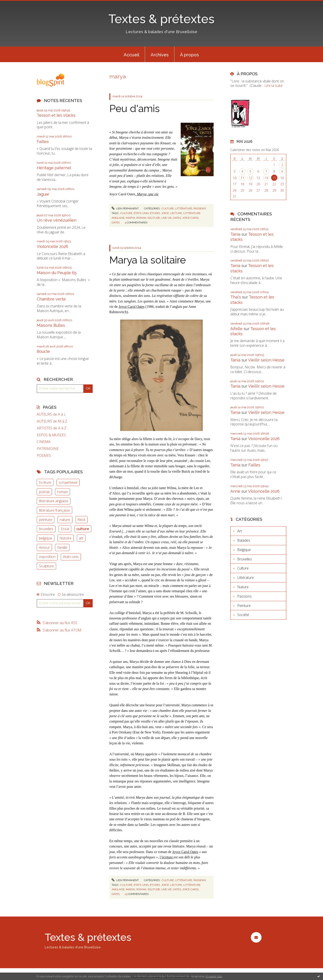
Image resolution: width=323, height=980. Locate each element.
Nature (243, 587)
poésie (44, 492)
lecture (176, 213)
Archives (160, 55)
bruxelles (46, 529)
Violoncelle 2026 (52, 246)
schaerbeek (68, 482)
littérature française (54, 510)
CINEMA (44, 442)
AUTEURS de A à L (51, 414)
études (155, 213)
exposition (47, 557)
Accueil (131, 55)
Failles (43, 142)
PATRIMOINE (48, 449)
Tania (235, 234)
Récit (81, 520)
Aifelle (236, 329)
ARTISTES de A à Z (52, 428)
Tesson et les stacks (56, 115)
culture (83, 529)
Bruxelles (245, 559)
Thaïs (236, 297)
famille (62, 547)
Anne (235, 491)
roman (62, 492)
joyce (165, 213)
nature (65, 520)
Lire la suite (273, 86)
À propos (189, 55)
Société (243, 615)
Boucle (43, 351)
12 (250, 178)
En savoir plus (214, 976)
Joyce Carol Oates (131, 307)
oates (177, 218)
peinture (46, 520)
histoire (66, 538)
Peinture (244, 606)
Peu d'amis (135, 109)
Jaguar (43, 194)
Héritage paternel (54, 168)
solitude (154, 218)
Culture (168, 208)
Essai (65, 529)
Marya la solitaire (148, 260)
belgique (46, 538)
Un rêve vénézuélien (57, 220)
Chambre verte (51, 299)
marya (130, 218)
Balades (244, 540)
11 (242, 178)
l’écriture (167, 857)
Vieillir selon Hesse (266, 360)
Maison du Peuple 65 (57, 273)
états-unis (71, 557)
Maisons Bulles (51, 325)
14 (266, 178)
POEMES (44, 456)
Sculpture (46, 566)
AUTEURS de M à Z (52, 421)
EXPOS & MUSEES (51, 435)
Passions (200, 208)
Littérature (184, 208)
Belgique (244, 550)
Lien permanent (125, 208)
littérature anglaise (54, 501)
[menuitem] (131, 54)
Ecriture (45, 482)
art (81, 538)
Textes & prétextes (161, 19)
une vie (166, 218)
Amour (44, 547)
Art (240, 531)
